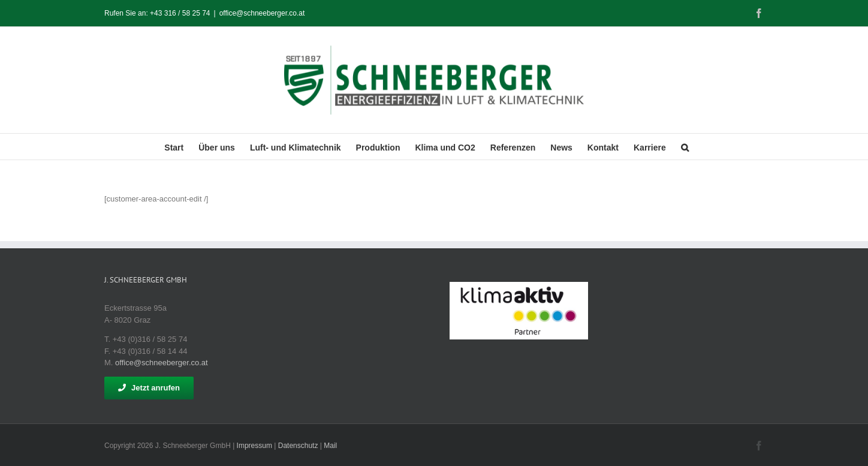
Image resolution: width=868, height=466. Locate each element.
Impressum (254, 446)
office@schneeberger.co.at (262, 13)
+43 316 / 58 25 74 (180, 13)
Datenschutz (298, 446)
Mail (330, 446)
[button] (685, 147)
